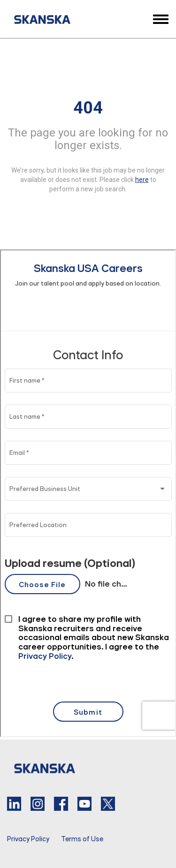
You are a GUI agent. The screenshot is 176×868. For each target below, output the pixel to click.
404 (88, 107)
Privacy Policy (28, 839)
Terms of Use (82, 839)
